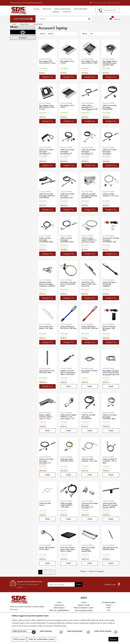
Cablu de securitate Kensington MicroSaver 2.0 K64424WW (68, 152)
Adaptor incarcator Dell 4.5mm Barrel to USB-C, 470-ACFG (68, 373)
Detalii (69, 386)
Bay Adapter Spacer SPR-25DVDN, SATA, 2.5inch (47, 108)
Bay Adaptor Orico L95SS (68, 107)
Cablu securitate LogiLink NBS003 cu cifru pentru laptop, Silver (89, 240)
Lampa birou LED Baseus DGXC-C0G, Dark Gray (88, 284)
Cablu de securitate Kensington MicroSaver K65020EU (111, 152)
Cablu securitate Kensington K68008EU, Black (68, 240)
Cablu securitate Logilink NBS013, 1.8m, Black (67, 506)
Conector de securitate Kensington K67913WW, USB (110, 240)
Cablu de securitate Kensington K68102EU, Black (111, 417)
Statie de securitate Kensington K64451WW (89, 550)
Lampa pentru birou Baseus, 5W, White (47, 328)
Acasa (14, 24)
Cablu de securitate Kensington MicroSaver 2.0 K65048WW (89, 152)
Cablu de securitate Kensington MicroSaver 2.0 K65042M (47, 461)
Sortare (42, 34)
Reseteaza (23, 111)
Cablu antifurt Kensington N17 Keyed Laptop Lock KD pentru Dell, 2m (89, 108)
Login (104, 3)
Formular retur (59, 605)
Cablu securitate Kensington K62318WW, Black (47, 240)
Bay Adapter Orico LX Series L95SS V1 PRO (89, 63)
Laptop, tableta (25, 24)
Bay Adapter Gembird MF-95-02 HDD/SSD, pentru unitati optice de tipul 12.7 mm (111, 373)
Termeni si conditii (84, 605)
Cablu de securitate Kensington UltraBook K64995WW (89, 196)
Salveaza (113, 640)
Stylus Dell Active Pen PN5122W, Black (46, 373)
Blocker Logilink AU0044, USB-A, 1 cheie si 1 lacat (47, 417)
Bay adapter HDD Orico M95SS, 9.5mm (46, 63)
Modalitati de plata (109, 602)
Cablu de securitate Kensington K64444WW (111, 108)
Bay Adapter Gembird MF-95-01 (90, 372)
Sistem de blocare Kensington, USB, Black (110, 329)
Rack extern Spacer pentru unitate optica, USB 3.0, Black (68, 550)
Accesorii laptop (38, 24)
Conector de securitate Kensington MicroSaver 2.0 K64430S (88, 506)
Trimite (79, 584)
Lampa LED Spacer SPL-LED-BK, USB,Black (110, 284)
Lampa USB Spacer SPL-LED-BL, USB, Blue (68, 329)
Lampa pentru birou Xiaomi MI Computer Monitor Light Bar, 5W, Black (110, 506)
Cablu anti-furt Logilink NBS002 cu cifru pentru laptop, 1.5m (69, 417)
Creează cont (114, 3)
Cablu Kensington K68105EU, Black (68, 460)
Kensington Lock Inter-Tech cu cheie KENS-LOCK (68, 284)
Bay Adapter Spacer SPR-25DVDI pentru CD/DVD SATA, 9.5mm (111, 63)
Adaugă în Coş (47, 77)
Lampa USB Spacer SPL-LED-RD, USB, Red (89, 329)
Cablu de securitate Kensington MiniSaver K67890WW (47, 196)
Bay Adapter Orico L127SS (68, 63)
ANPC (109, 608)
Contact (67, 12)
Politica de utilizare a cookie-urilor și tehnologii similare (84, 609)
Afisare (85, 34)
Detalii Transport (63, 9)
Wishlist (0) (95, 3)
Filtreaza (23, 105)
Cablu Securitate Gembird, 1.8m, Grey (88, 461)
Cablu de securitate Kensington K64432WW (89, 417)
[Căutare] (89, 19)
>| (53, 572)
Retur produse (81, 9)
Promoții (47, 9)
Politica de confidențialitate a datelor (42, 640)
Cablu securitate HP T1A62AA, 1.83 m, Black (111, 461)
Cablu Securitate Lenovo (46, 505)
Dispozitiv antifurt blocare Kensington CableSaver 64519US (47, 284)
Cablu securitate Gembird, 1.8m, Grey (109, 196)
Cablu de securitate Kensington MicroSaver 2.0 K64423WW (47, 152)
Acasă (36, 9)
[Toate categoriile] (23, 19)
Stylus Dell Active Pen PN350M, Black (110, 550)
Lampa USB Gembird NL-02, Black (46, 550)
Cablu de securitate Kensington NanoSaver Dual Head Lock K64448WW (68, 196)
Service (56, 12)
